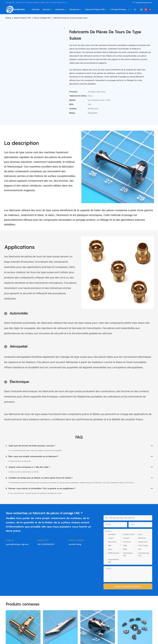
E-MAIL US (10, 540)
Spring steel (143, 542)
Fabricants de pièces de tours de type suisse (70, 18)
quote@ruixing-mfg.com (142, 3)
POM (125, 546)
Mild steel (142, 538)
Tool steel (127, 542)
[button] (129, 10)
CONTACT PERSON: (76, 540)
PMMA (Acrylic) (114, 553)
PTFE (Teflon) (143, 546)
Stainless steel (129, 534)
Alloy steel (112, 542)
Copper (111, 538)
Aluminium (112, 534)
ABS (110, 546)
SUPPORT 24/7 (43, 540)
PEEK (125, 549)
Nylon (110, 549)
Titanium (126, 538)
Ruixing (8, 18)
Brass (140, 534)
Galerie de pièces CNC (22, 18)
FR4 (140, 549)
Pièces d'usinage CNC (42, 18)
